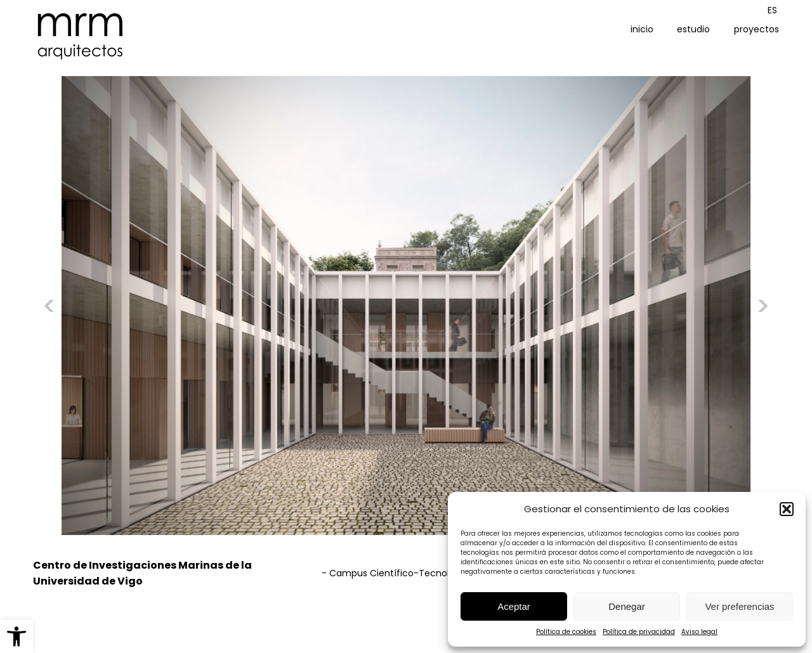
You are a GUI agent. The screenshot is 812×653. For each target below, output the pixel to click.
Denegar (627, 606)
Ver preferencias (739, 606)
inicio (642, 29)
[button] (16, 637)
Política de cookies (566, 632)
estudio (693, 29)
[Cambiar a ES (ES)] (772, 10)
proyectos (756, 29)
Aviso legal (699, 632)
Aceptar (514, 606)
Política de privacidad (639, 632)
